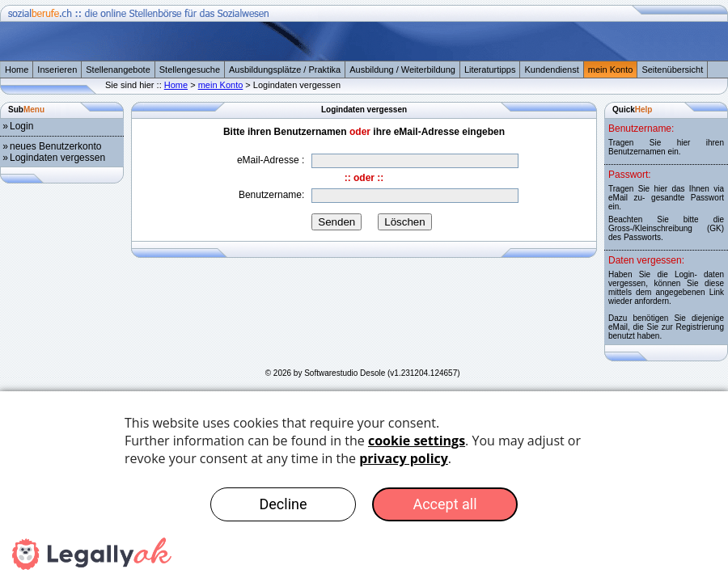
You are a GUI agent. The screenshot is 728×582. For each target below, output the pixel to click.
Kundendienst (551, 70)
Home (17, 70)
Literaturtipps (490, 70)
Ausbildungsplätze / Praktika (285, 70)
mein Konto (611, 70)
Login (21, 126)
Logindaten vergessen (57, 158)
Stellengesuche (190, 70)
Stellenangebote (118, 70)
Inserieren (57, 70)
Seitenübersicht (672, 70)
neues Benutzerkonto (55, 146)
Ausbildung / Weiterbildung (402, 70)
